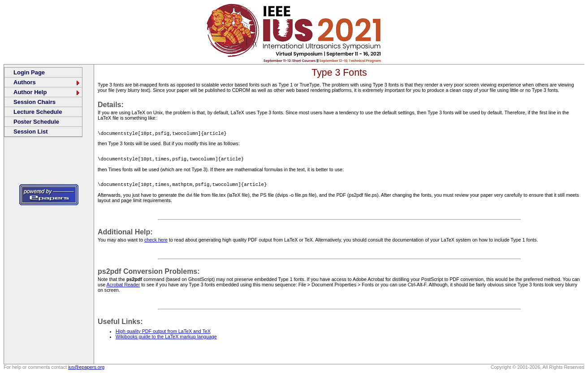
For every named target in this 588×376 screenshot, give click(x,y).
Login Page (29, 72)
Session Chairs (35, 102)
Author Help (47, 92)
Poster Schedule (36, 122)
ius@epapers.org (86, 370)
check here (156, 242)
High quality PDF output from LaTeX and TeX (163, 334)
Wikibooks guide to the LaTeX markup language (166, 339)
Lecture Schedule (38, 112)
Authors (47, 82)
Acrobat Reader (123, 287)
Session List (31, 132)
